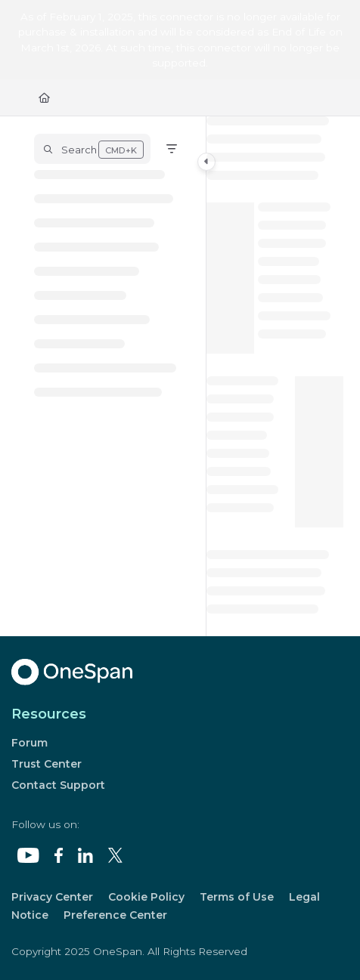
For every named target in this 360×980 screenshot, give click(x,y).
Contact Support (58, 785)
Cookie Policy (146, 897)
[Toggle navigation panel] (206, 162)
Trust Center (47, 764)
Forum (29, 743)
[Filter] (172, 149)
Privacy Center (52, 897)
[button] (92, 149)
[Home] (44, 97)
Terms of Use (237, 897)
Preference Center (115, 915)
